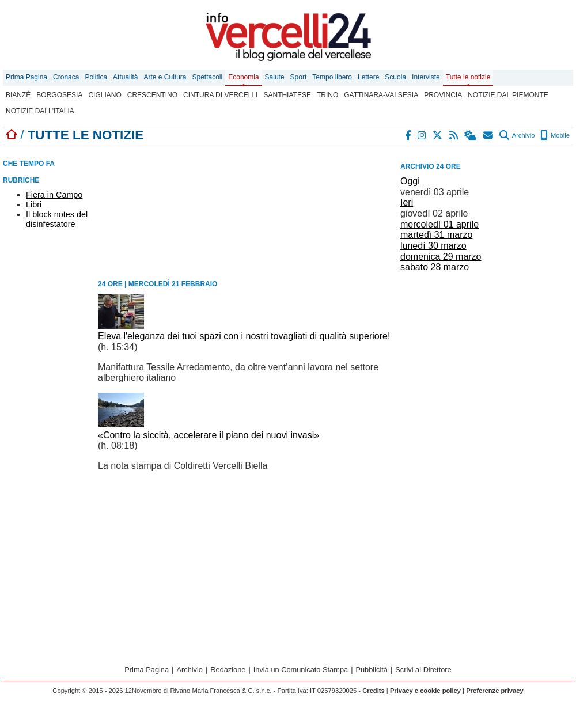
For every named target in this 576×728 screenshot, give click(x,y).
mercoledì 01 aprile (439, 224)
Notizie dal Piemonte (508, 95)
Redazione (228, 670)
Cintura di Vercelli (220, 95)
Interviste (426, 77)
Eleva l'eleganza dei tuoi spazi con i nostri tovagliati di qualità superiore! (244, 336)
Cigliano (105, 95)
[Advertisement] (487, 345)
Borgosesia (59, 95)
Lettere (368, 77)
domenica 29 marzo (441, 257)
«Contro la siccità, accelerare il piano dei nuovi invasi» (209, 435)
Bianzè (18, 95)
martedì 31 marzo (436, 235)
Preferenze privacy (495, 691)
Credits (374, 691)
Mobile (555, 135)
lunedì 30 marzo (433, 246)
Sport (299, 77)
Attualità (125, 77)
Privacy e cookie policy (425, 691)
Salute (275, 77)
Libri (34, 204)
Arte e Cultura (165, 77)
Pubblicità (372, 670)
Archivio (517, 135)
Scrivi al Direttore (423, 670)
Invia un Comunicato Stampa (301, 670)
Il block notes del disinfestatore (57, 219)
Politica (96, 77)
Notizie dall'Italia (40, 111)
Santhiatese (287, 95)
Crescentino (152, 95)
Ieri (407, 202)
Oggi (410, 181)
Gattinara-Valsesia (381, 95)
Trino (327, 95)
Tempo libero (332, 77)
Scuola (395, 77)
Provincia (443, 95)
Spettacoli (208, 77)
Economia (243, 77)
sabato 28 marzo (435, 267)
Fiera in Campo (54, 195)
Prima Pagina (26, 77)
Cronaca (66, 77)
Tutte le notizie (468, 77)
